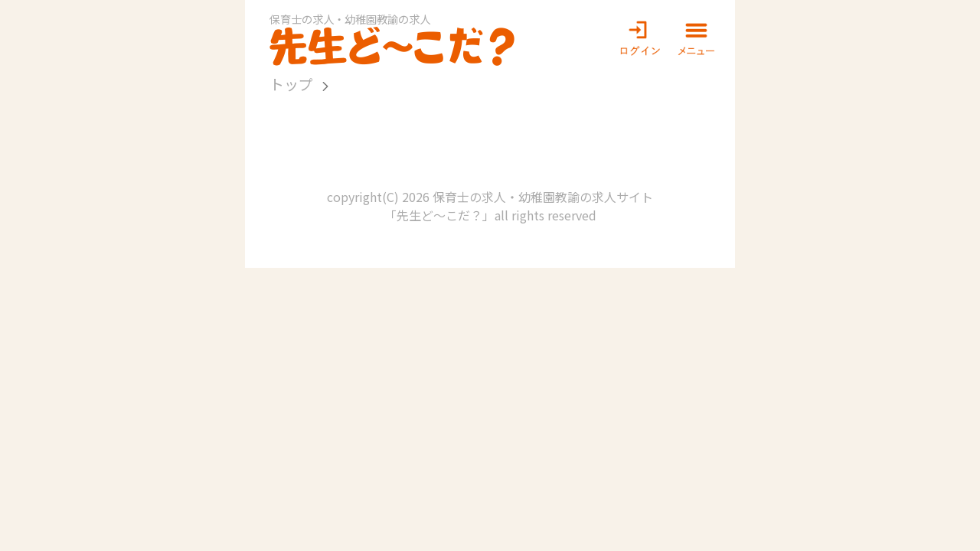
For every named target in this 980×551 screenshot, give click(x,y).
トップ (291, 84)
